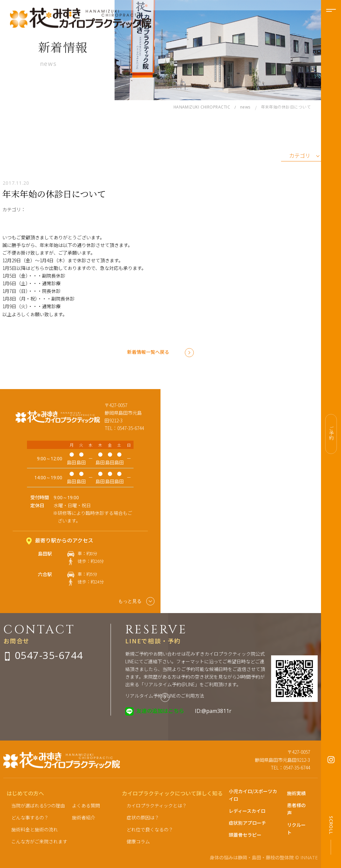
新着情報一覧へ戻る (148, 352)
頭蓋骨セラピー (245, 835)
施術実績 (296, 793)
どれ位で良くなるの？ (150, 829)
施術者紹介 (84, 817)
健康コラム (138, 841)
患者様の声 (296, 809)
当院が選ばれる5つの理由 (38, 805)
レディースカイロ (247, 811)
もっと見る (136, 601)
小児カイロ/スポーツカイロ (253, 795)
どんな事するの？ (30, 817)
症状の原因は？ (143, 817)
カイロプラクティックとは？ (157, 805)
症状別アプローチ (247, 823)
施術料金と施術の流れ (35, 829)
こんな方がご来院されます (39, 841)
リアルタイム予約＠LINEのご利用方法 (165, 696)
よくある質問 (86, 805)
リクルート (296, 829)
